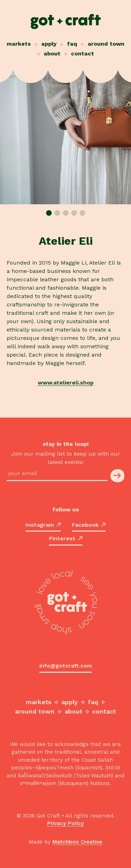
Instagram (43, 525)
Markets (19, 44)
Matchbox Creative (77, 842)
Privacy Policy (65, 823)
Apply (49, 44)
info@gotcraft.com (66, 666)
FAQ (72, 44)
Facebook (89, 525)
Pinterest (66, 538)
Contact (82, 54)
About (52, 54)
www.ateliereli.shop (66, 383)
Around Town (106, 44)
